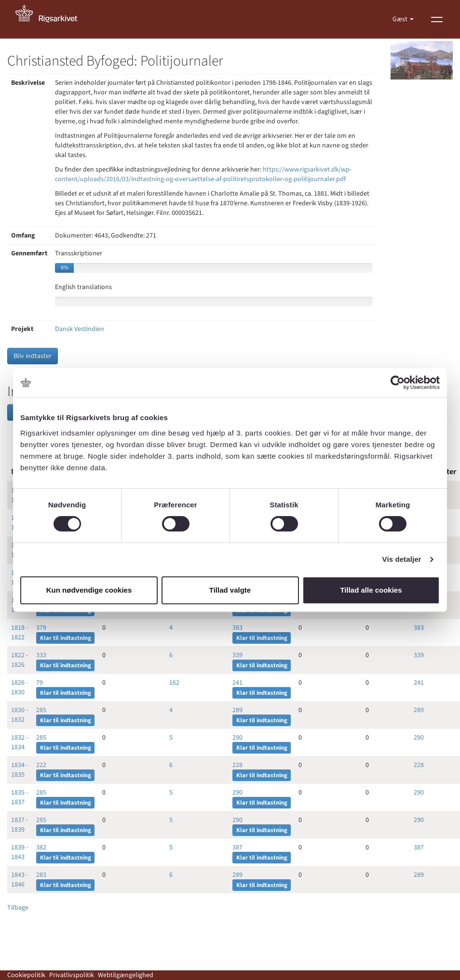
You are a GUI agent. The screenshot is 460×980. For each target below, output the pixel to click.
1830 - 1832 (20, 715)
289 (237, 710)
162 (174, 683)
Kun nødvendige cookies (89, 590)
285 (41, 710)
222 (41, 765)
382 (41, 848)
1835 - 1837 (20, 797)
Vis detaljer (402, 559)
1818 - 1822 (20, 633)
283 (41, 875)
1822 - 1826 (20, 660)
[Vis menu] (437, 19)
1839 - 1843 (20, 852)
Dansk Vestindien (80, 329)
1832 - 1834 (20, 742)
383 (237, 628)
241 (237, 683)
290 (237, 738)
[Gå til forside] (52, 19)
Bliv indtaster (33, 356)
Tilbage (18, 908)
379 (41, 628)
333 (41, 655)
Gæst (401, 19)
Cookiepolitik (26, 975)
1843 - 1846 (20, 880)
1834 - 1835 (20, 770)
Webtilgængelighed (126, 975)
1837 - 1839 (20, 825)
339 (237, 655)
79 (40, 683)
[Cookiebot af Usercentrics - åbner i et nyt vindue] (398, 383)
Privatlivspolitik (72, 975)
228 (237, 765)
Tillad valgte (230, 590)
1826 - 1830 (20, 688)
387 (237, 848)
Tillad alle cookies (371, 590)
